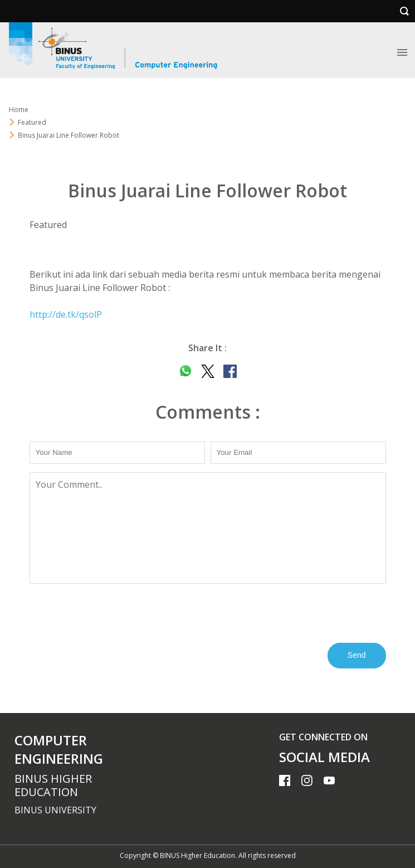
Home (19, 110)
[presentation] (114, 612)
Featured (32, 122)
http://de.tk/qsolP (66, 314)
